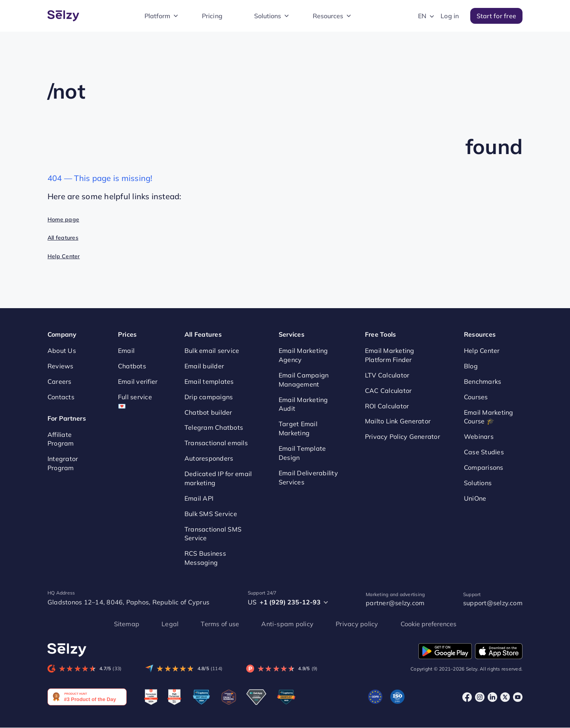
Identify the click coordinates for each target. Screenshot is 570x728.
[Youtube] (518, 697)
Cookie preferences (428, 624)
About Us (62, 351)
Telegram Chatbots (214, 428)
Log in (450, 16)
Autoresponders (209, 458)
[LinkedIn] (492, 697)
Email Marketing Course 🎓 (489, 417)
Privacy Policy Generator (403, 436)
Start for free (496, 16)
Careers (60, 381)
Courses (476, 397)
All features (63, 238)
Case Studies (484, 452)
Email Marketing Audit (303, 404)
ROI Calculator (387, 406)
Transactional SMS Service (213, 534)
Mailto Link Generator (398, 421)
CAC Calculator (388, 391)
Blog (471, 366)
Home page (63, 219)
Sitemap (127, 624)
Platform (157, 16)
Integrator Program (63, 463)
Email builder (204, 366)
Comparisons (484, 467)
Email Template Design (302, 453)
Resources (328, 16)
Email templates (209, 381)
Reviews (61, 366)
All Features (203, 334)
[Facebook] (467, 697)
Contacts (61, 397)
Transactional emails (216, 443)
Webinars (479, 436)
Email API (199, 498)
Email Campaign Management (304, 380)
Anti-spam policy (287, 624)
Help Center (64, 256)
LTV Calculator (387, 375)
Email (126, 351)
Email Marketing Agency (303, 355)
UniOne (475, 498)
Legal (170, 624)
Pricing (212, 16)
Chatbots (132, 366)
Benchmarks (483, 381)
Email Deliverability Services (308, 477)
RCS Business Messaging (205, 558)
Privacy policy (357, 624)
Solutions (268, 16)
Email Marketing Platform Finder (390, 355)
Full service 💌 (135, 401)
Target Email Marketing (298, 428)
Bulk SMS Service (211, 514)
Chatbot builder (208, 412)
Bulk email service (212, 351)
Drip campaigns (209, 397)
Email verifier (138, 381)
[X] (505, 697)
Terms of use (220, 624)
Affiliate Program (61, 439)
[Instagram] (480, 697)
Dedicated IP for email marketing (218, 478)
